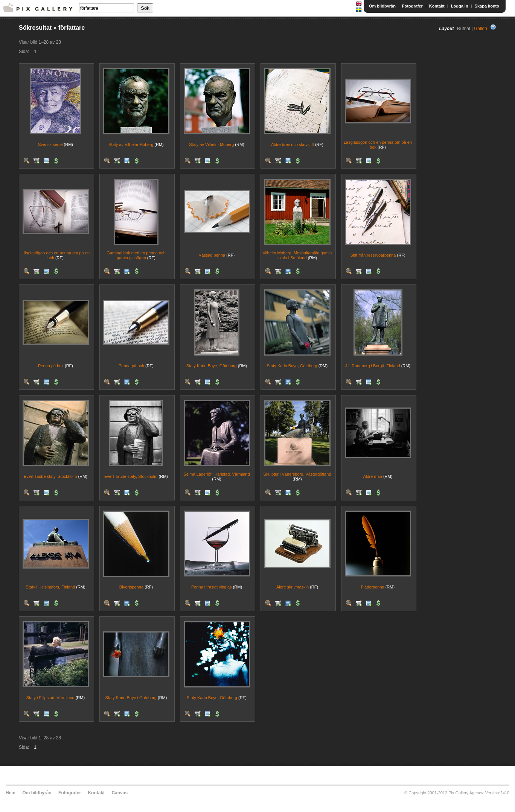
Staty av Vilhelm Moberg (131, 144)
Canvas (120, 793)
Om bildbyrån (382, 6)
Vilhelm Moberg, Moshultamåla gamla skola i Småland (297, 255)
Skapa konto (487, 6)
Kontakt (437, 6)
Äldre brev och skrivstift (293, 144)
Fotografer (412, 6)
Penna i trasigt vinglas (212, 587)
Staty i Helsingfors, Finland (50, 587)
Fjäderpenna (373, 587)
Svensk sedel (50, 144)
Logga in (460, 6)
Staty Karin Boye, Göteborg (212, 366)
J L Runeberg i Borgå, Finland (373, 366)
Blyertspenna (131, 587)
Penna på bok (51, 366)
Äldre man (373, 476)
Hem (11, 793)
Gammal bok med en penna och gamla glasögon (136, 255)
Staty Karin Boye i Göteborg (131, 698)
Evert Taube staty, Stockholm (50, 476)
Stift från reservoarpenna (373, 255)
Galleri (481, 29)
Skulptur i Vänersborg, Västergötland (297, 474)
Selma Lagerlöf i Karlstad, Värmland (216, 474)
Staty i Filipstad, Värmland (50, 698)
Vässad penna (212, 255)
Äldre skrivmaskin (293, 587)
